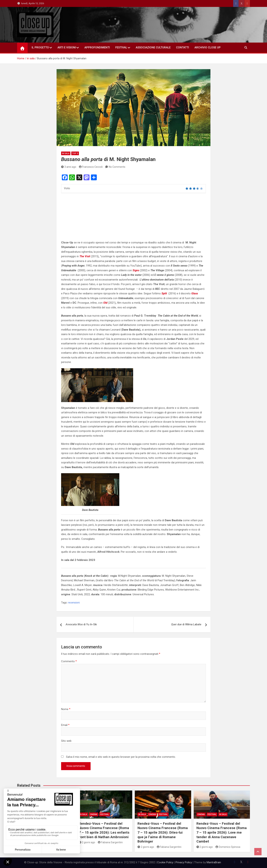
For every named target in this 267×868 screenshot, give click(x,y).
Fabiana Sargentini (110, 842)
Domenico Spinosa (228, 847)
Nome (66, 709)
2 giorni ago (87, 842)
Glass (195, 293)
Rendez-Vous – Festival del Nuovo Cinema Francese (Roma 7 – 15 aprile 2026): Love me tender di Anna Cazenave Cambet (222, 833)
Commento (69, 661)
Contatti (183, 47)
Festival (121, 47)
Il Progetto (40, 47)
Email (65, 725)
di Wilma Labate (186, 624)
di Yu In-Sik (81, 624)
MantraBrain (214, 862)
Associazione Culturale (153, 47)
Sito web (66, 741)
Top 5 (75, 153)
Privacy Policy (184, 862)
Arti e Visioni (67, 47)
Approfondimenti (97, 47)
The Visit (85, 256)
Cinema (94, 814)
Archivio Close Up (208, 47)
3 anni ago (69, 167)
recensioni (74, 603)
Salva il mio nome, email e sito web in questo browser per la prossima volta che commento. (121, 757)
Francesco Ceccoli (91, 167)
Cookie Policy (165, 862)
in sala (66, 153)
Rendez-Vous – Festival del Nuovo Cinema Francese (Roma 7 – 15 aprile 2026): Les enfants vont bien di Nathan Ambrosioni (104, 830)
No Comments (117, 167)
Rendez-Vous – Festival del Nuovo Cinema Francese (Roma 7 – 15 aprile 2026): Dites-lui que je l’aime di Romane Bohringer (163, 833)
